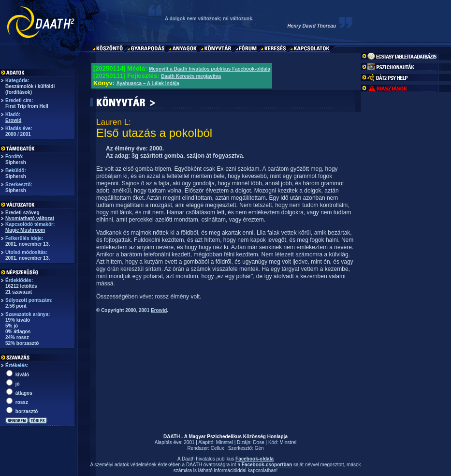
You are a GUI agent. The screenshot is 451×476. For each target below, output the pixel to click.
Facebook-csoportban (267, 465)
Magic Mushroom (25, 230)
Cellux (218, 448)
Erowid (13, 120)
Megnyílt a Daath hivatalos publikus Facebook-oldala (210, 69)
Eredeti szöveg (22, 213)
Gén (259, 448)
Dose (258, 442)
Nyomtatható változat (30, 218)
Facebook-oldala (255, 459)
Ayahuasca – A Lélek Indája (148, 83)
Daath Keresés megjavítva (191, 76)
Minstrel (225, 442)
